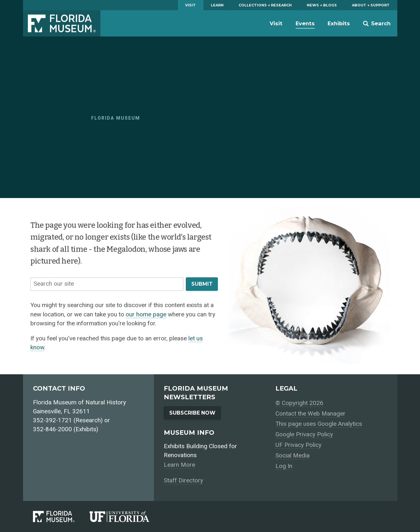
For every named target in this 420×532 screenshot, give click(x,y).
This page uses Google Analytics (319, 424)
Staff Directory (183, 480)
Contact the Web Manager (310, 414)
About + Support (371, 5)
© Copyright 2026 (299, 403)
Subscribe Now (192, 413)
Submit (202, 284)
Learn (217, 5)
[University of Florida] (127, 516)
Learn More (179, 465)
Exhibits (339, 23)
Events (305, 23)
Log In (284, 466)
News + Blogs (322, 5)
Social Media (293, 456)
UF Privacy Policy (298, 445)
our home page (146, 314)
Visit (190, 5)
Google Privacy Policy (304, 434)
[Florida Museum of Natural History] (61, 516)
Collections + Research (265, 5)
